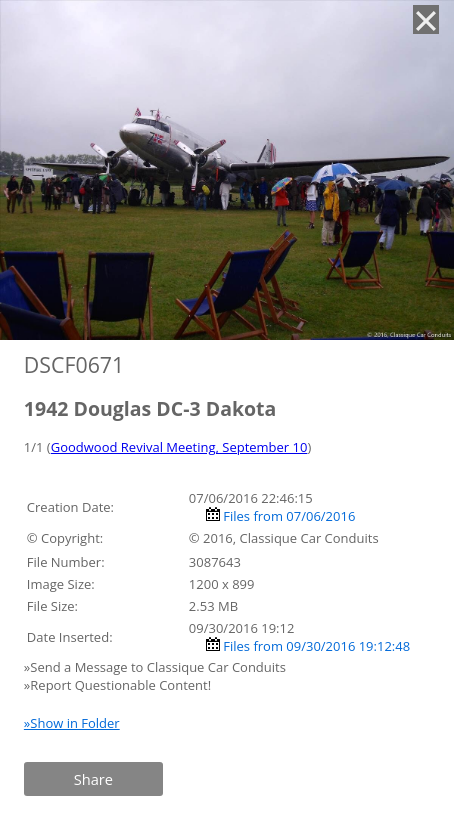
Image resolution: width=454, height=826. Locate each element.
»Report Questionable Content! (117, 685)
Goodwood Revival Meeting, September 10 (179, 447)
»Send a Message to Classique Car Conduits (156, 667)
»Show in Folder (72, 723)
